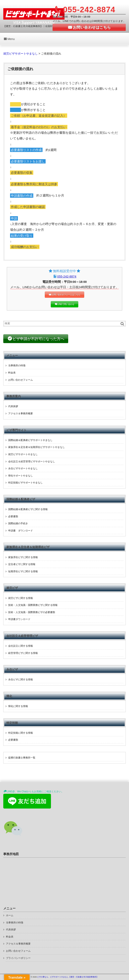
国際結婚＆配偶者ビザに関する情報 (28, 509)
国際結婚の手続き (18, 523)
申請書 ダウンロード (21, 531)
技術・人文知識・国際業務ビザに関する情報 (33, 605)
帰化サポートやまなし (21, 476)
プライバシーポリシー (18, 958)
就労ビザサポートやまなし (23, 454)
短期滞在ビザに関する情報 (23, 571)
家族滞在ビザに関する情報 (23, 557)
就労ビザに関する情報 (21, 598)
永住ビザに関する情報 (21, 680)
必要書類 (13, 516)
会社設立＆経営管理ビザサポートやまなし (32, 461)
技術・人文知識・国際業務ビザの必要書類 (32, 612)
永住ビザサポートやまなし (23, 468)
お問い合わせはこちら (92, 27)
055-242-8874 (67, 276)
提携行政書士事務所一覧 (22, 758)
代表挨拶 (13, 406)
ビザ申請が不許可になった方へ (38, 339)
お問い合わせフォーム (21, 380)
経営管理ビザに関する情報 (23, 653)
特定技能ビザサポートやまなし (25, 483)
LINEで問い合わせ (66, 304)
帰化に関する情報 (18, 706)
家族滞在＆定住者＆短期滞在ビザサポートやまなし (37, 447)
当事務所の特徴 (17, 366)
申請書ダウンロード (19, 619)
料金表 (12, 373)
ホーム (10, 915)
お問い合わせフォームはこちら (66, 295)
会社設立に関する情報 (21, 646)
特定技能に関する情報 (21, 733)
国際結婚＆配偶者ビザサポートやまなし (30, 440)
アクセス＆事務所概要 (21, 413)
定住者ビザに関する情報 (22, 564)
